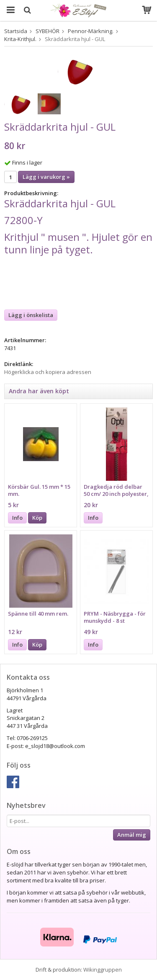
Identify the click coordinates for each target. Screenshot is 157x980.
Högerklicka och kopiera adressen (48, 372)
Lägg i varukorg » (46, 177)
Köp (37, 518)
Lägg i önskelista (31, 315)
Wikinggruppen (103, 970)
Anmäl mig (132, 835)
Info (17, 518)
